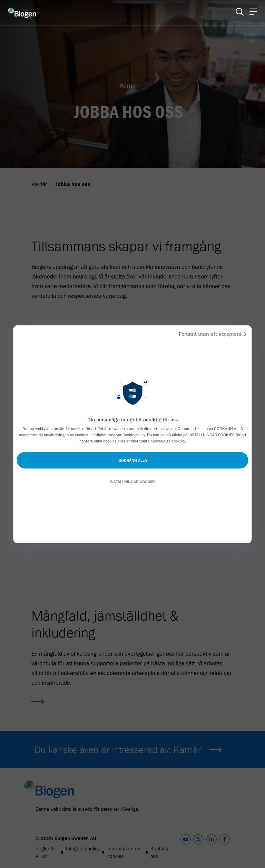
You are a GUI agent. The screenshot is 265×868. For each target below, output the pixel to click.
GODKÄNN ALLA (133, 460)
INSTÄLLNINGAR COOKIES (133, 481)
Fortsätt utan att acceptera (214, 334)
